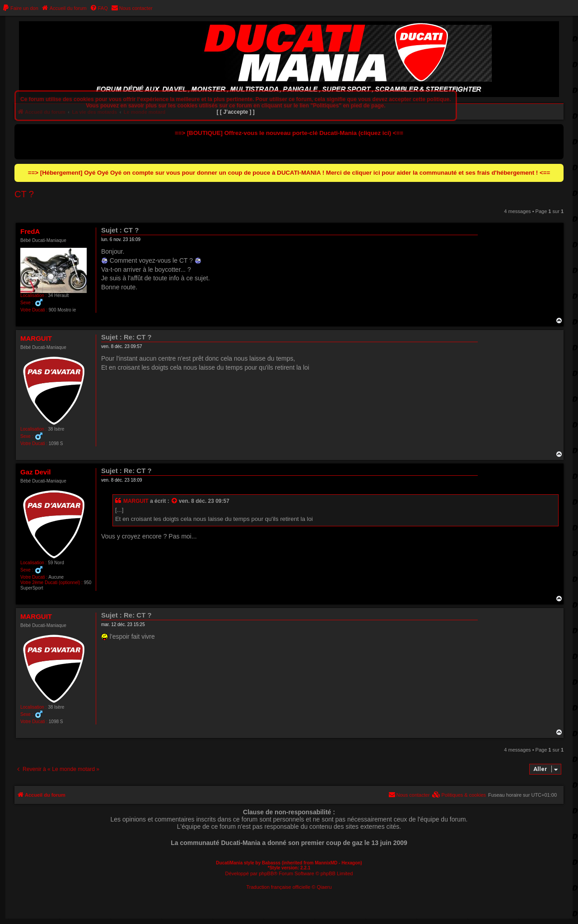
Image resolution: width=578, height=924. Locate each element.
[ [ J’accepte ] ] (236, 112)
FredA (30, 231)
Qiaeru (324, 887)
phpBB (266, 873)
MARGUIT (36, 338)
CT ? (24, 194)
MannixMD (326, 863)
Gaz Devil (36, 472)
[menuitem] (20, 8)
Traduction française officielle (278, 887)
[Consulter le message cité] (175, 501)
